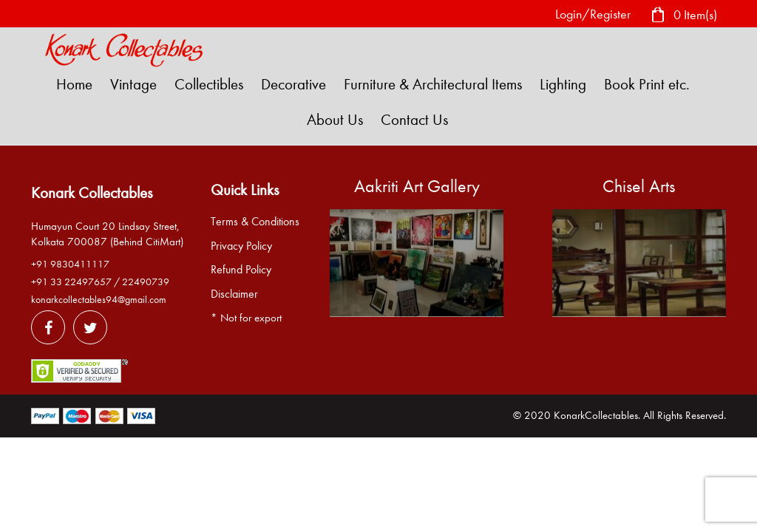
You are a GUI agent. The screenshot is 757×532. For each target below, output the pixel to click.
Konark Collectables (92, 193)
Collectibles (209, 84)
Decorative (293, 84)
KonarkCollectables (596, 415)
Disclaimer (234, 294)
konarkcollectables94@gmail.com (99, 300)
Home (74, 84)
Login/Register (593, 14)
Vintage (133, 84)
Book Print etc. (647, 84)
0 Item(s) (684, 16)
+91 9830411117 (70, 264)
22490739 (146, 282)
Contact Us (414, 120)
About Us (335, 120)
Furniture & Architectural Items (433, 84)
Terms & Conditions (255, 222)
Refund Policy (241, 270)
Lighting (563, 84)
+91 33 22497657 (71, 282)
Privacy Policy (241, 246)
